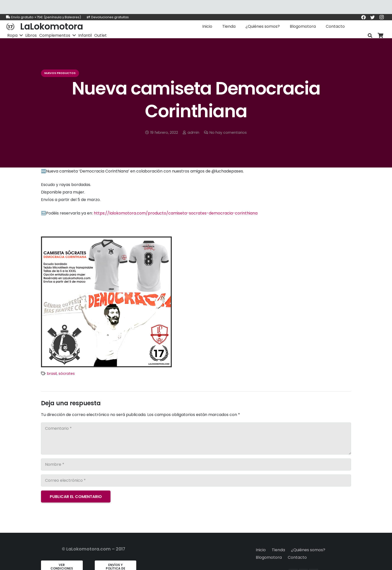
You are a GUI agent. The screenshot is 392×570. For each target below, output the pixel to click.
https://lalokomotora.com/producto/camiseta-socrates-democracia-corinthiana (176, 213)
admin (193, 132)
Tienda (278, 550)
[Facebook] (363, 17)
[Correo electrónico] (196, 480)
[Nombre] (196, 464)
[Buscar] (370, 36)
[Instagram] (381, 17)
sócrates (67, 373)
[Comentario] (196, 438)
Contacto (297, 557)
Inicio (261, 550)
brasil (52, 373)
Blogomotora (269, 557)
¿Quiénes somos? (308, 550)
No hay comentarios (228, 132)
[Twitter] (372, 17)
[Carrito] (380, 36)
